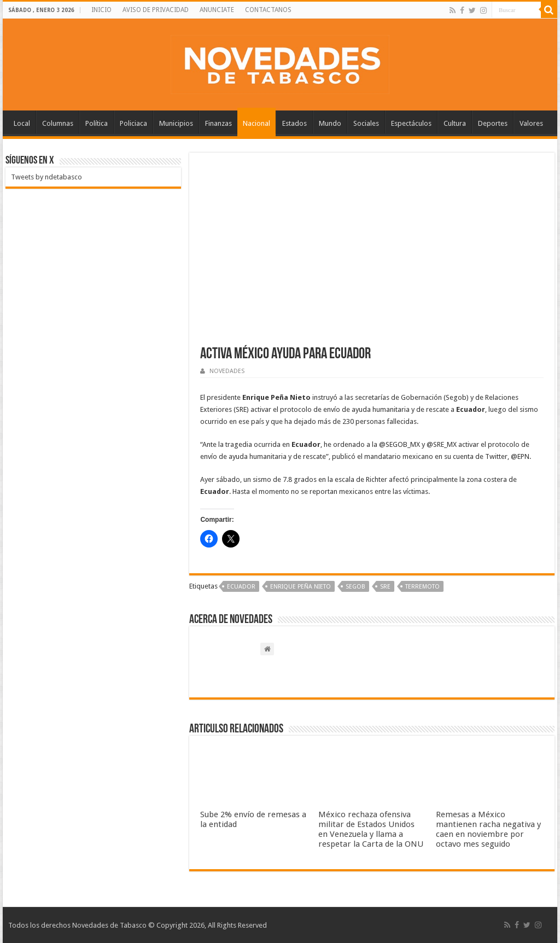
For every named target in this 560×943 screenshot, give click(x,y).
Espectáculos (411, 123)
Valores (531, 123)
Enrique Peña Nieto (301, 587)
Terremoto (422, 587)
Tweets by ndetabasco (46, 177)
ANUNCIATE (217, 10)
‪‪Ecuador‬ (241, 587)
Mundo (330, 123)
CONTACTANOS (268, 10)
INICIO (101, 10)
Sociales (366, 123)
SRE (385, 587)
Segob (355, 587)
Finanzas (218, 123)
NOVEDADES (227, 371)
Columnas (58, 123)
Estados (294, 123)
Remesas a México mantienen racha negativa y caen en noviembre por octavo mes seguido (488, 829)
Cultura (455, 123)
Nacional (256, 123)
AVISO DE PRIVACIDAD (156, 10)
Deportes (493, 123)
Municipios (176, 123)
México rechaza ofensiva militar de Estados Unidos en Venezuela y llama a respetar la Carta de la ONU (371, 829)
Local (22, 123)
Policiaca (133, 123)
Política (97, 123)
